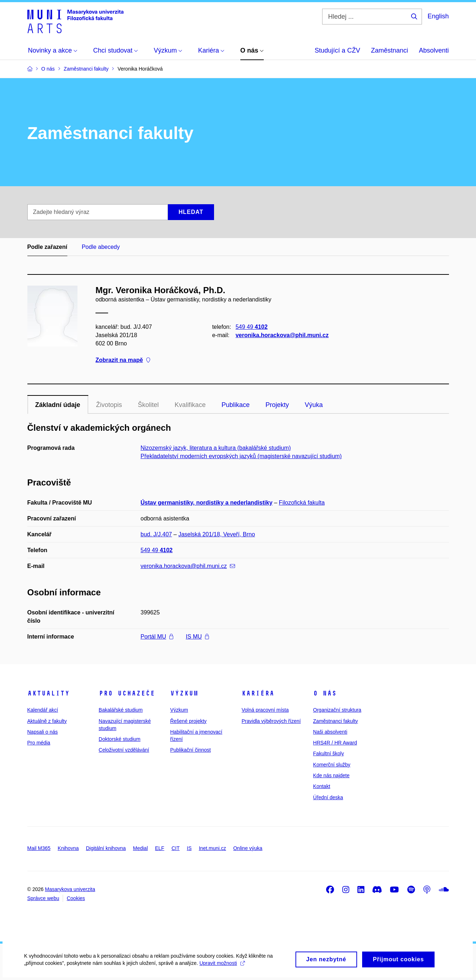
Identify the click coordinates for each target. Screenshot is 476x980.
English (438, 16)
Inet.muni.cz (212, 848)
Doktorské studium (120, 739)
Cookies (76, 898)
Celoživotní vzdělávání (124, 750)
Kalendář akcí (43, 710)
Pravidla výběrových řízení (271, 721)
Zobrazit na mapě (123, 360)
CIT (176, 848)
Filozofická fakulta (302, 503)
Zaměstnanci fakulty (336, 721)
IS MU (197, 637)
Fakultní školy (329, 753)
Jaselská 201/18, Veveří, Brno (217, 534)
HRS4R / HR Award (335, 743)
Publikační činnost (190, 750)
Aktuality (48, 693)
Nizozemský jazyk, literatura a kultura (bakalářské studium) (216, 448)
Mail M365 (39, 848)
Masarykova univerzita (70, 889)
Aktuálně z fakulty (47, 721)
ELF (160, 848)
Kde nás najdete (331, 775)
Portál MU (157, 637)
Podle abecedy (101, 247)
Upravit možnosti (223, 968)
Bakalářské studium (121, 710)
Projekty (277, 405)
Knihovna (68, 848)
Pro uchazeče (127, 693)
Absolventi (434, 50)
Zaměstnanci (389, 50)
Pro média (39, 743)
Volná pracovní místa (265, 710)
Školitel (148, 405)
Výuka (314, 405)
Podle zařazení (47, 247)
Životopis (109, 405)
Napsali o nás (43, 732)
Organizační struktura (337, 710)
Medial (140, 848)
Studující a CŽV (337, 50)
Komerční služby (332, 765)
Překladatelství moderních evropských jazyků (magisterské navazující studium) (241, 456)
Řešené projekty (188, 721)
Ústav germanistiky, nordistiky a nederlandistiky (206, 503)
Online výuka (248, 848)
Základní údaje (58, 405)
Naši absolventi (330, 732)
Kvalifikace (190, 405)
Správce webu (43, 898)
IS (189, 848)
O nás (325, 693)
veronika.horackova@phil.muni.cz (282, 335)
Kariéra (258, 693)
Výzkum (184, 693)
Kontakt (322, 786)
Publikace (236, 405)
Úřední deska (328, 797)
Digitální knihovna (106, 848)
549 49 (251, 327)
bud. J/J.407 (156, 534)
